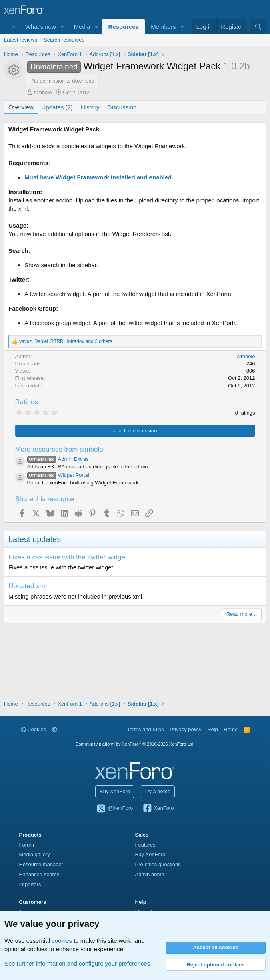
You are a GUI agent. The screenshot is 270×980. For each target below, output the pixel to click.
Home (231, 729)
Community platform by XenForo (135, 744)
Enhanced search (39, 874)
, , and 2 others (66, 341)
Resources (123, 27)
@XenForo (115, 809)
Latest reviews (21, 40)
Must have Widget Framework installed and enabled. (99, 177)
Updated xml (27, 586)
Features (145, 845)
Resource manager (41, 864)
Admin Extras (58, 459)
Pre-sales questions (158, 864)
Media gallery (35, 854)
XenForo (158, 809)
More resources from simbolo (59, 449)
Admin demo (150, 874)
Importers (30, 884)
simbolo (43, 92)
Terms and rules (145, 729)
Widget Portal (58, 475)
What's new (41, 27)
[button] (62, 27)
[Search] (258, 27)
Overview (21, 107)
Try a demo (157, 791)
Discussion (122, 107)
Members (163, 27)
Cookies (34, 729)
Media (82, 27)
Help (213, 729)
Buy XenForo (115, 791)
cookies (62, 941)
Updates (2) (57, 107)
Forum (27, 845)
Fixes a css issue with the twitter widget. (69, 557)
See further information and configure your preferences (77, 963)
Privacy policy (185, 729)
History (90, 107)
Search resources (64, 40)
